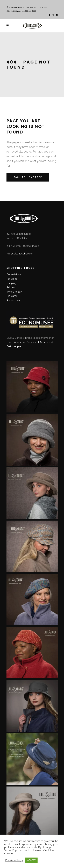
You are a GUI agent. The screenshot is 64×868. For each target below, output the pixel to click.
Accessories (13, 300)
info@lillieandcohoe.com (20, 254)
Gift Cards (12, 296)
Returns (11, 287)
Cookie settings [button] (14, 860)
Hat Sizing (12, 279)
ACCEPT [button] (31, 860)
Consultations (14, 275)
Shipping (11, 283)
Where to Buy (14, 292)
